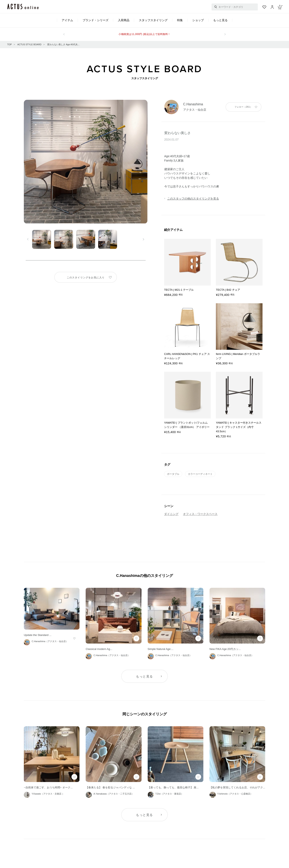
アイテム (67, 20)
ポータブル (173, 474)
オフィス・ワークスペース (200, 514)
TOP (9, 44)
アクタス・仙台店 (195, 110)
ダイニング (171, 514)
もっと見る (220, 20)
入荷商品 (124, 20)
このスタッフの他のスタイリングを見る (193, 199)
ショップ (198, 20)
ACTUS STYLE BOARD (29, 44)
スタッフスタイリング (153, 20)
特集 (180, 20)
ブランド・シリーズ (96, 20)
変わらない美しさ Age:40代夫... (63, 44)
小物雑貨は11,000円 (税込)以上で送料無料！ (144, 34)
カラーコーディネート (200, 474)
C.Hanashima (193, 104)
